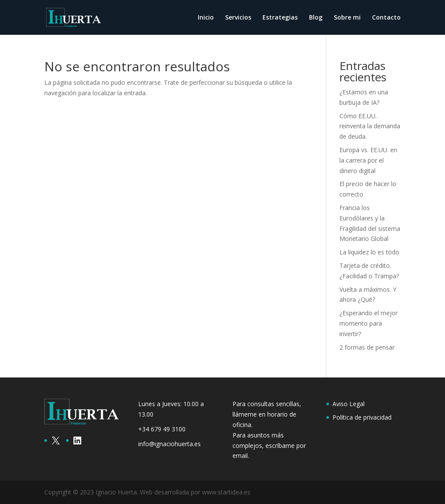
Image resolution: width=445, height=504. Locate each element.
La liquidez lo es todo (369, 252)
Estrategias (280, 18)
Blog (316, 18)
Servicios (238, 18)
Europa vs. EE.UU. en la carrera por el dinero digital (368, 160)
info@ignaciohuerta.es (169, 444)
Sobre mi (347, 18)
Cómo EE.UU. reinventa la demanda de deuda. (370, 126)
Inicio (206, 18)
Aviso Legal (349, 404)
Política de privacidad (362, 417)
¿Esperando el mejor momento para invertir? (369, 323)
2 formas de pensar (367, 347)
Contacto (386, 18)
